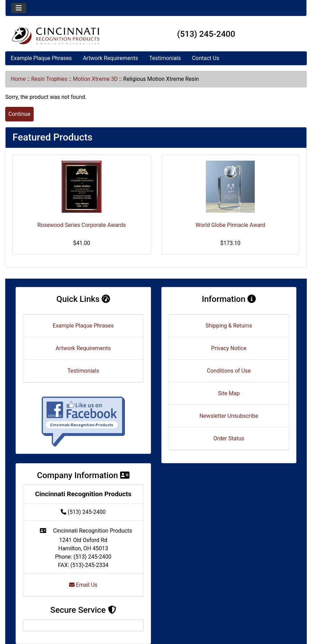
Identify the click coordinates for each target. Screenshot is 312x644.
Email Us (83, 585)
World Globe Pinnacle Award (230, 225)
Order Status (229, 438)
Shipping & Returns (229, 326)
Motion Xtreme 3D (95, 79)
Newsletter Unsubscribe (229, 416)
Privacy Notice (229, 348)
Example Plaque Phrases (41, 58)
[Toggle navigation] (19, 8)
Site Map (229, 393)
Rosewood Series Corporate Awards (82, 225)
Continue (19, 114)
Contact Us (206, 58)
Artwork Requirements (111, 58)
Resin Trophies (49, 79)
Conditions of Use (229, 371)
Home (18, 79)
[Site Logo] (56, 35)
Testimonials (165, 58)
